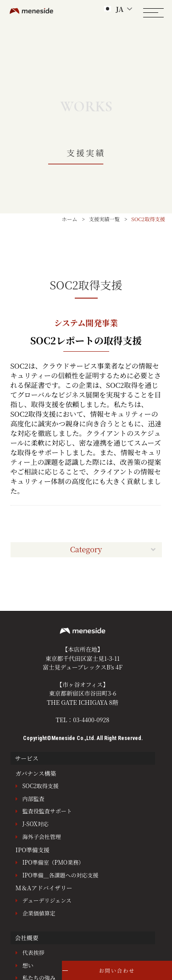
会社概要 (27, 938)
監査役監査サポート (47, 811)
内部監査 (33, 798)
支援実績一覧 (104, 219)
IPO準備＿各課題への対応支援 (61, 875)
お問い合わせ (117, 970)
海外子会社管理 (42, 836)
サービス (27, 758)
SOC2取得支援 (41, 786)
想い (28, 965)
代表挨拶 (33, 952)
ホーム (70, 219)
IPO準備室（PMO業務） (53, 862)
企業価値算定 (39, 913)
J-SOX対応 (36, 824)
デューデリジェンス (47, 900)
